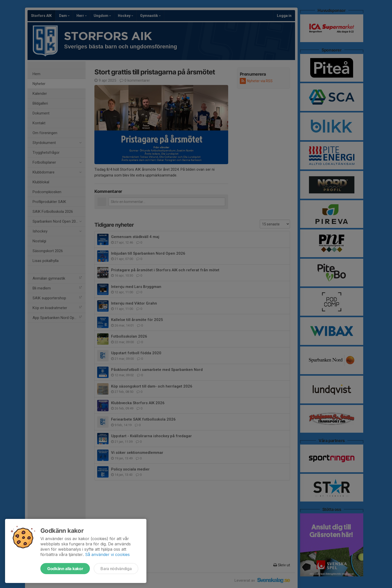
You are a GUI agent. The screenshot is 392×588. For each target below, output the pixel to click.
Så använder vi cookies (107, 554)
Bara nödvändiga (116, 569)
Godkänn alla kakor (65, 569)
